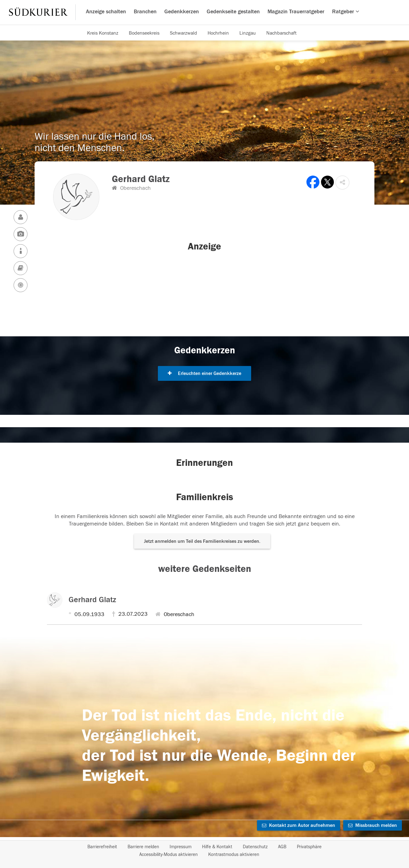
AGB (282, 847)
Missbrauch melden (373, 825)
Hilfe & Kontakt (217, 847)
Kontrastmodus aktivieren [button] (234, 855)
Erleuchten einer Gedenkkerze (204, 373)
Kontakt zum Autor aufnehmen (299, 825)
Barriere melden (143, 847)
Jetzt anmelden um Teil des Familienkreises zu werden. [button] (202, 541)
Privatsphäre (309, 847)
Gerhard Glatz (92, 600)
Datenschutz (255, 847)
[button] (342, 183)
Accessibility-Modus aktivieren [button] (169, 855)
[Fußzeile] (204, 851)
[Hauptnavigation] (204, 12)
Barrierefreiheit (102, 847)
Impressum (181, 847)
